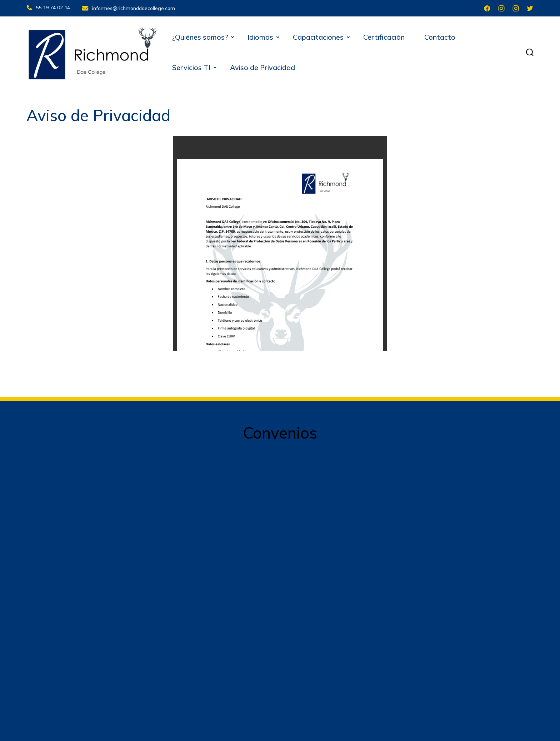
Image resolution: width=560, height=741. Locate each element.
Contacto (440, 36)
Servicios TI (191, 66)
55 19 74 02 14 (48, 8)
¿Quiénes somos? (200, 36)
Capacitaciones (318, 36)
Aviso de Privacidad (262, 66)
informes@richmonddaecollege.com (134, 8)
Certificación (384, 36)
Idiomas (260, 36)
